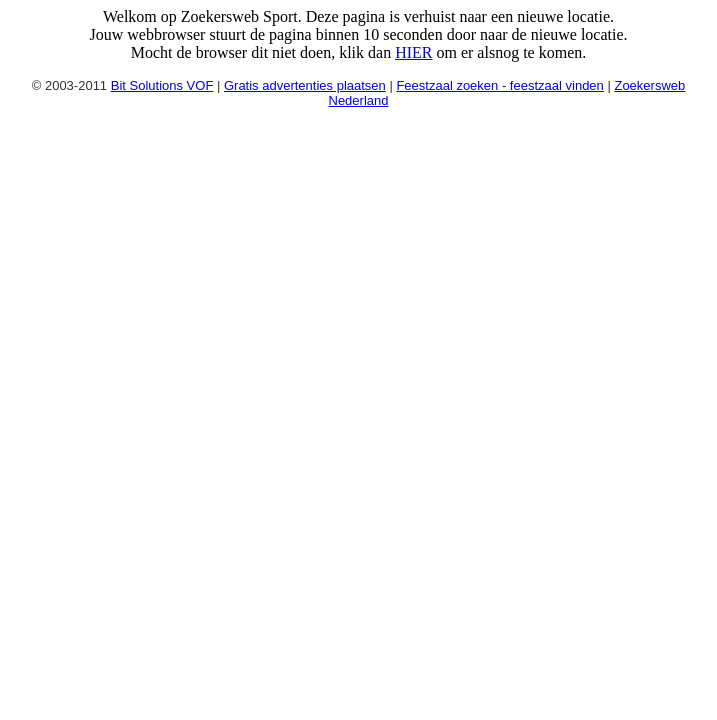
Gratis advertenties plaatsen (305, 85)
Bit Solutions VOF (162, 85)
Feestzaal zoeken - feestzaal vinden (499, 85)
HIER (413, 52)
